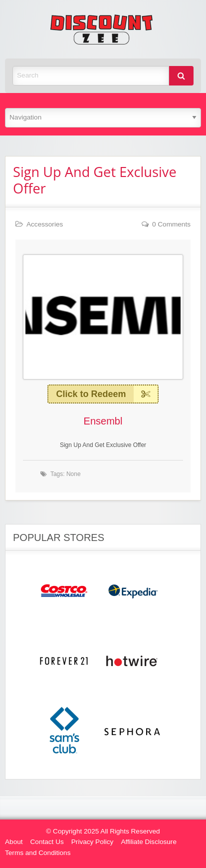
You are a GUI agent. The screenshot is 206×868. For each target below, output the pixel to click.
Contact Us (47, 842)
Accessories (45, 224)
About (14, 842)
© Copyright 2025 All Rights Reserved (103, 831)
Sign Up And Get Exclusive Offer (95, 180)
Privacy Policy (93, 842)
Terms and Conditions (38, 853)
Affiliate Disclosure (149, 842)
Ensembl (103, 421)
